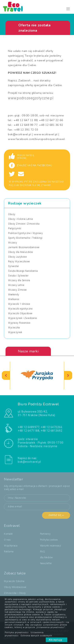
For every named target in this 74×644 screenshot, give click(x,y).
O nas (7, 540)
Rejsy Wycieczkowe (19, 262)
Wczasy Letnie (16, 285)
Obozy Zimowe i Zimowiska (24, 224)
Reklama (9, 552)
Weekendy (14, 295)
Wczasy (13, 243)
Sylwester (14, 266)
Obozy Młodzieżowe (15, 587)
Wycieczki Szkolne (14, 581)
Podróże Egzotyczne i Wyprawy (25, 233)
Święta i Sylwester (18, 276)
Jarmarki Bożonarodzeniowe (24, 247)
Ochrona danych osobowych (36, 636)
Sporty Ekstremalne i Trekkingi (25, 238)
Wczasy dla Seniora (19, 280)
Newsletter (46, 563)
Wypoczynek (15, 332)
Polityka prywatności (17, 632)
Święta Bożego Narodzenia (23, 271)
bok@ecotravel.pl (29, 462)
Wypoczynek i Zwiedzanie (22, 318)
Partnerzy (45, 534)
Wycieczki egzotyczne (20, 309)
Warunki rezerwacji (51, 546)
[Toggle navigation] (68, 9)
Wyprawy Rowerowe (19, 323)
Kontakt (8, 534)
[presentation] (6, 375)
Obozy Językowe (17, 257)
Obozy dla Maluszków (21, 252)
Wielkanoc (14, 299)
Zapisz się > (56, 515)
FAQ (43, 552)
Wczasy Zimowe (17, 290)
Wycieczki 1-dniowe (19, 304)
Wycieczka (14, 328)
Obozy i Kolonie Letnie (20, 219)
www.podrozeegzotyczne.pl (31, 98)
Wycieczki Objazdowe (20, 313)
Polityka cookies (49, 540)
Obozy (12, 214)
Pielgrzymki (15, 228)
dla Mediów (46, 557)
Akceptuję (57, 640)
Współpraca (11, 546)
